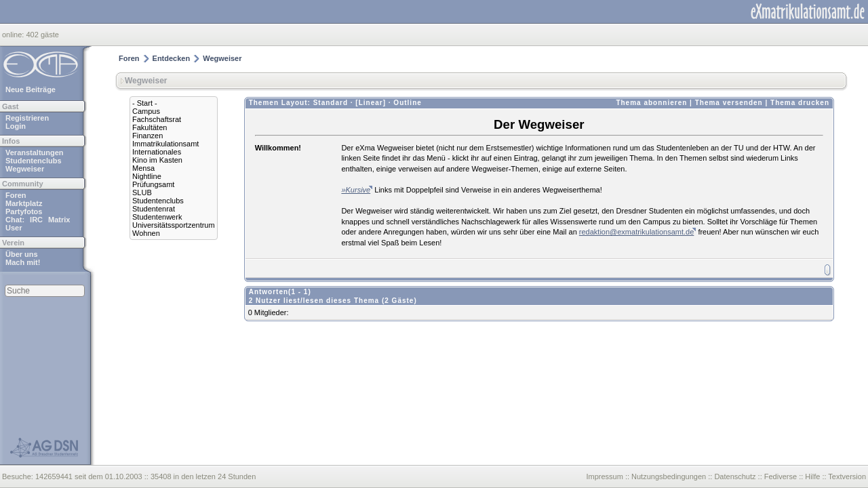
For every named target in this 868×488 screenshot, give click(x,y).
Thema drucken (800, 103)
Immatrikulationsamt (165, 144)
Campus (146, 111)
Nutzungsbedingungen (669, 476)
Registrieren (27, 118)
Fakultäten (150, 127)
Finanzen (147, 136)
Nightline (147, 176)
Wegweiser (25, 169)
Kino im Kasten (157, 160)
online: (14, 35)
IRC (36, 220)
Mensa (143, 168)
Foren (16, 195)
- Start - (145, 103)
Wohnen (146, 233)
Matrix (59, 220)
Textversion (847, 476)
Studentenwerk (157, 217)
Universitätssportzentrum (174, 225)
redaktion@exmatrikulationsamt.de (637, 232)
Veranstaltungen (35, 152)
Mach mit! (23, 262)
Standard (331, 103)
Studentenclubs (34, 161)
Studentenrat (154, 209)
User (14, 228)
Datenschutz (735, 476)
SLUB (142, 192)
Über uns (22, 254)
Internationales (157, 152)
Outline (407, 103)
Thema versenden (729, 103)
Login (16, 126)
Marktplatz (24, 203)
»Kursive (356, 190)
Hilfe (812, 476)
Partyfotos (24, 211)
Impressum (604, 476)
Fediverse (781, 476)
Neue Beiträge (31, 89)
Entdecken (172, 58)
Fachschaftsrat (157, 119)
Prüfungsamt (153, 184)
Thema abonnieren (651, 103)
